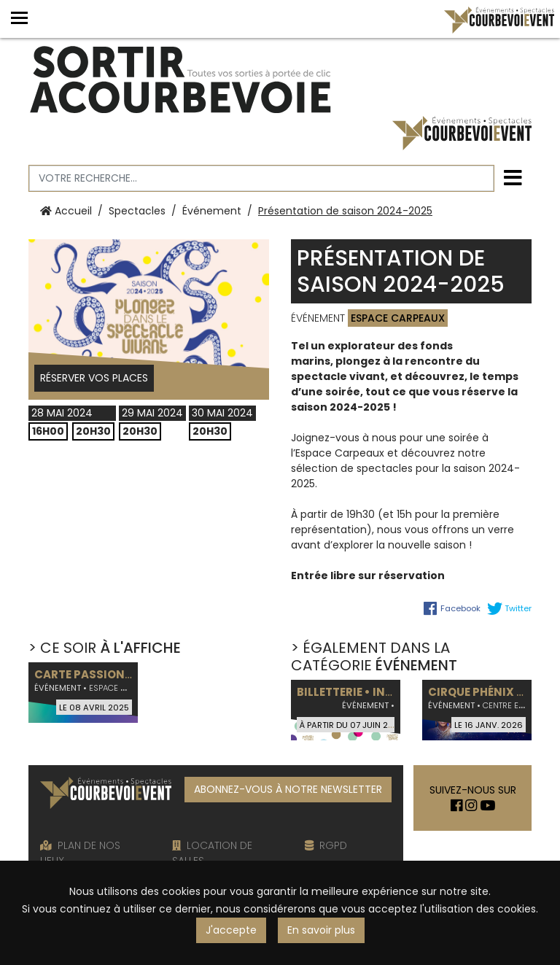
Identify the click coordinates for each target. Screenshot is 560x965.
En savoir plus (321, 930)
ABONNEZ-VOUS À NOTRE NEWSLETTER (288, 789)
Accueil (66, 211)
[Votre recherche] (261, 178)
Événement (212, 211)
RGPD (326, 845)
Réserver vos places (94, 378)
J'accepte (231, 930)
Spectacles (137, 211)
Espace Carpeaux (398, 318)
